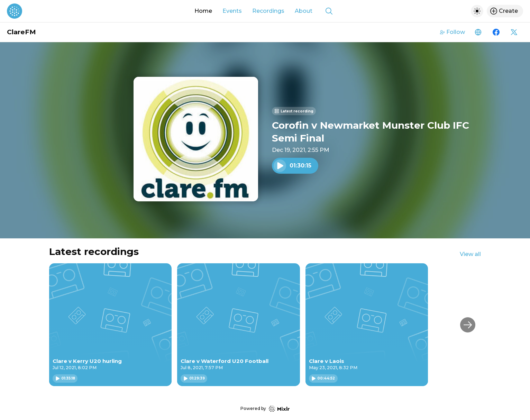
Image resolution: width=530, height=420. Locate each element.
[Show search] (329, 11)
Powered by (265, 409)
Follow (453, 32)
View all (470, 254)
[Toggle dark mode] (477, 11)
